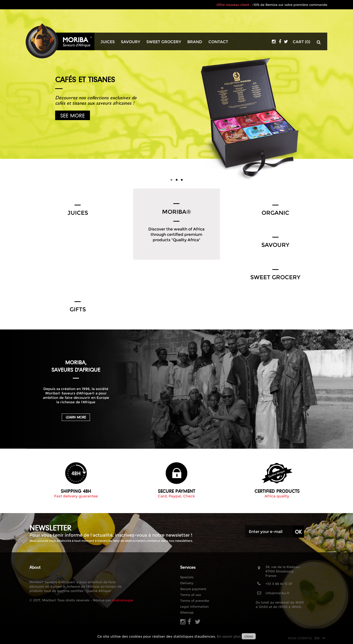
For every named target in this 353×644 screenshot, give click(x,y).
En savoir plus (229, 636)
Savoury (131, 42)
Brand (195, 42)
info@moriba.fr (277, 593)
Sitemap (187, 612)
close (249, 636)
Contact (218, 42)
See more (73, 115)
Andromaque (123, 600)
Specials (187, 577)
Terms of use (191, 595)
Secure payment (193, 589)
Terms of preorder (195, 601)
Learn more (76, 417)
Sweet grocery (164, 42)
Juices (108, 42)
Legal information (194, 606)
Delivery (187, 583)
